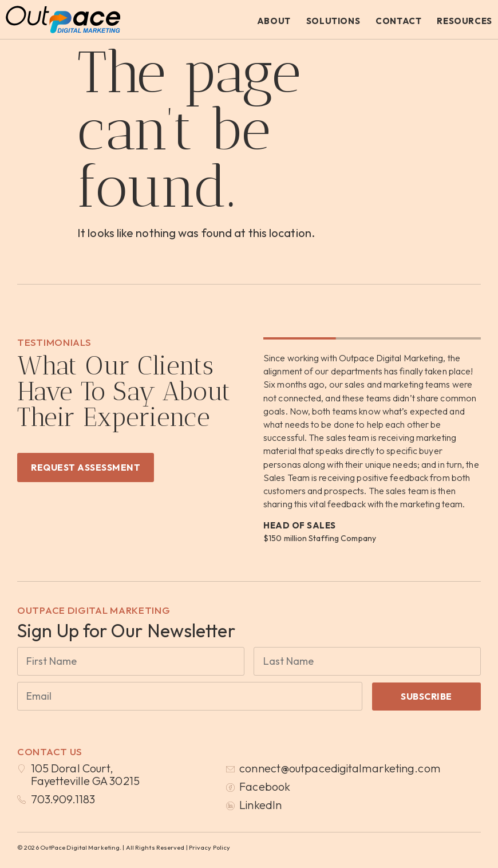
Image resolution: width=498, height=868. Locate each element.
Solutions (333, 21)
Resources (464, 21)
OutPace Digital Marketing (94, 610)
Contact (398, 21)
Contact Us (50, 751)
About (274, 21)
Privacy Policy (210, 847)
